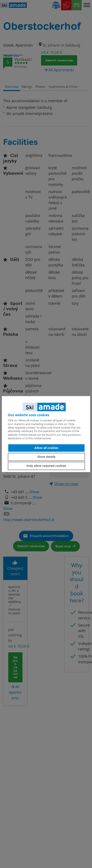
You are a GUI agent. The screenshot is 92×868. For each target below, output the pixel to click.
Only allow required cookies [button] (46, 466)
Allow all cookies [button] (46, 448)
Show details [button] (46, 457)
